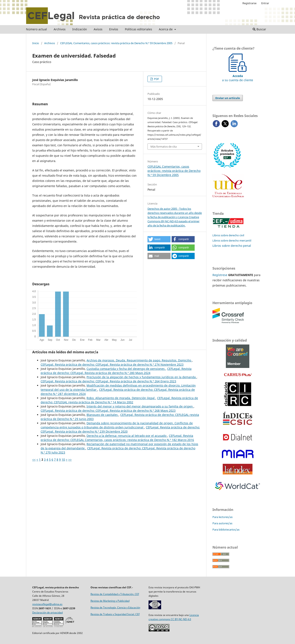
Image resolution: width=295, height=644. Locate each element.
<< (34, 460)
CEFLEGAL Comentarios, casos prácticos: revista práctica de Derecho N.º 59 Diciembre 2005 (116, 43)
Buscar (259, 29)
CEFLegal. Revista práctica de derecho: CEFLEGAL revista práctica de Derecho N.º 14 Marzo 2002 (119, 400)
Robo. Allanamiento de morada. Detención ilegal (121, 398)
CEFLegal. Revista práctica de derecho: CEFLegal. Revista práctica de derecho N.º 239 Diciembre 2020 (120, 429)
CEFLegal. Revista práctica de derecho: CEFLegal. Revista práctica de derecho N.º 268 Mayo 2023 (108, 411)
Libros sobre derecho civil (228, 235)
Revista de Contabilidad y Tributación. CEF (115, 594)
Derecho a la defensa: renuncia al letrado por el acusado (127, 436)
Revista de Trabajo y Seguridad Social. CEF (115, 614)
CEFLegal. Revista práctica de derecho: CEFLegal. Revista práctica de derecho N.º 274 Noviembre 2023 (112, 364)
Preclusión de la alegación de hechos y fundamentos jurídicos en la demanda (142, 377)
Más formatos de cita (164, 147)
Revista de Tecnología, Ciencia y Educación (115, 607)
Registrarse (249, 3)
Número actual (36, 29)
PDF (156, 79)
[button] (159, 239)
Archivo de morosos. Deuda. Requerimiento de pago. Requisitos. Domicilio (139, 360)
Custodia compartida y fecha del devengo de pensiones (126, 369)
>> (70, 460)
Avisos (98, 29)
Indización (80, 29)
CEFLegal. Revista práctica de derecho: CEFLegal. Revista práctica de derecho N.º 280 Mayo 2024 (116, 371)
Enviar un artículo (228, 98)
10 (63, 460)
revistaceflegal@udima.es (47, 604)
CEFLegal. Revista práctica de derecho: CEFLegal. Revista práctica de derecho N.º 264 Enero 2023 (108, 381)
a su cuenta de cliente (238, 76)
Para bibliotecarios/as (226, 530)
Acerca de (166, 29)
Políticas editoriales (138, 29)
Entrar (265, 3)
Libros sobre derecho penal (232, 246)
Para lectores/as (223, 517)
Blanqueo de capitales (103, 415)
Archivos (60, 29)
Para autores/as (222, 523)
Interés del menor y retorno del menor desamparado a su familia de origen (140, 406)
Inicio (36, 43)
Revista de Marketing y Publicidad (110, 601)
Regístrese (220, 275)
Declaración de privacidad (47, 613)
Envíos (114, 29)
